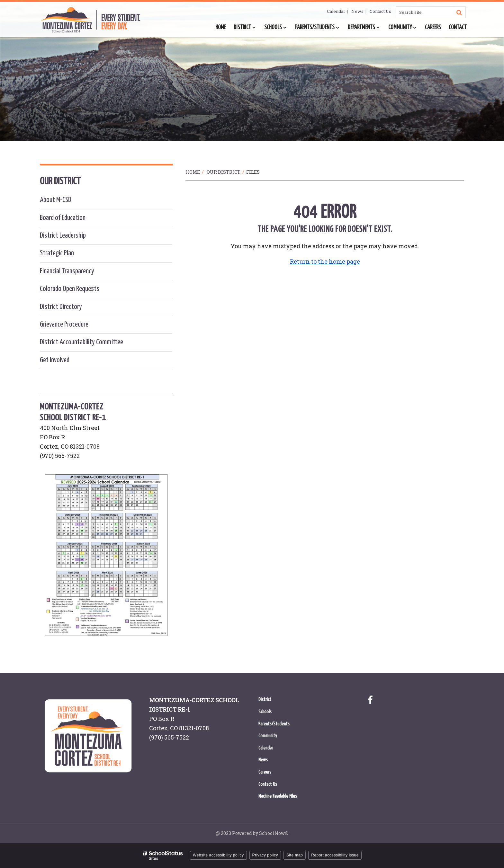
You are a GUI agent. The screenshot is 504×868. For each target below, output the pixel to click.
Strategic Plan (57, 253)
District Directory (61, 307)
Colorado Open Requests (70, 289)
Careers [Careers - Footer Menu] (265, 772)
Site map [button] (295, 855)
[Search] (459, 12)
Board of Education (63, 218)
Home (193, 172)
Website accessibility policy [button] (218, 855)
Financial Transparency (67, 271)
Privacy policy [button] (265, 855)
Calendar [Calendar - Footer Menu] (266, 748)
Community (268, 736)
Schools (265, 712)
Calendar (336, 11)
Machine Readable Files (278, 796)
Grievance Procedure (64, 324)
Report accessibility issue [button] (335, 855)
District (265, 700)
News (357, 11)
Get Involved (55, 360)
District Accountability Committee (81, 342)
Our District (224, 172)
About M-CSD (56, 200)
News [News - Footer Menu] (263, 760)
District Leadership (63, 236)
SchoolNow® (274, 833)
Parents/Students (274, 724)
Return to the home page (325, 261)
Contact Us (380, 11)
